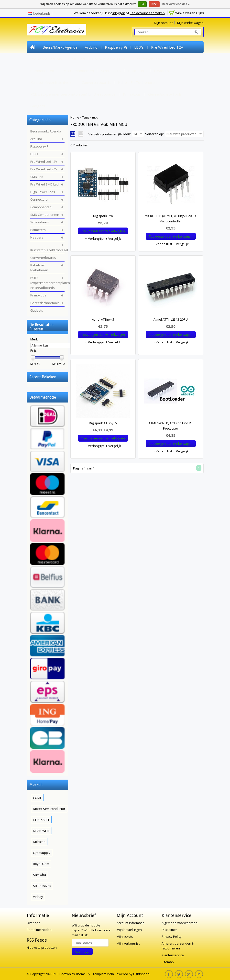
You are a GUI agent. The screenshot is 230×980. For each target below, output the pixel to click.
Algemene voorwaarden (180, 923)
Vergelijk (113, 239)
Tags (86, 117)
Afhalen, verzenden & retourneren (178, 946)
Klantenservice (173, 955)
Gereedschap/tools (165, 94)
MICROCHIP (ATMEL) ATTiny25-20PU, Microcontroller (171, 218)
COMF (37, 798)
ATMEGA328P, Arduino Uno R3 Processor (171, 426)
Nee (154, 4)
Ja (142, 4)
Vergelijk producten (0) (105, 134)
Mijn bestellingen (129, 930)
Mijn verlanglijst (128, 943)
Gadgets (38, 106)
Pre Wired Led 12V (167, 47)
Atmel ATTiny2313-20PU (171, 319)
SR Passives (42, 886)
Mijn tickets (125, 936)
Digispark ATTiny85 (103, 423)
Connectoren (180, 59)
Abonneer (82, 951)
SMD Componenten (78, 71)
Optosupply (42, 853)
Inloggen (119, 13)
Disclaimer (169, 930)
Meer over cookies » (176, 4)
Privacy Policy (172, 936)
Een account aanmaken (147, 13)
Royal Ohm (41, 864)
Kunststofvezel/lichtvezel (52, 82)
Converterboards (96, 82)
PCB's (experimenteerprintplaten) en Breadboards (73, 94)
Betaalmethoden (39, 930)
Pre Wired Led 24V (46, 59)
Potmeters (137, 71)
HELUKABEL (41, 820)
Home (33, 47)
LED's (139, 47)
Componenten (42, 71)
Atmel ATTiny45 (103, 319)
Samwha (39, 875)
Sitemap (168, 962)
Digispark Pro (103, 216)
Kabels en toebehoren (137, 82)
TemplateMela (104, 974)
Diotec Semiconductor (49, 809)
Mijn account (163, 23)
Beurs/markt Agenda (60, 47)
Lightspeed (141, 974)
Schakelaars (111, 71)
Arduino (91, 47)
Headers (161, 71)
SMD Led (77, 59)
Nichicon (39, 842)
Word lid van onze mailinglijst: (91, 930)
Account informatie (131, 923)
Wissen (65, 376)
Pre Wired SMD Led (109, 59)
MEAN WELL (41, 831)
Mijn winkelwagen (190, 23)
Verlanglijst (95, 239)
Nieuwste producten (42, 947)
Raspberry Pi (116, 47)
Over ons (33, 923)
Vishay (38, 897)
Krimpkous (132, 94)
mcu (95, 117)
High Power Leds (147, 59)
